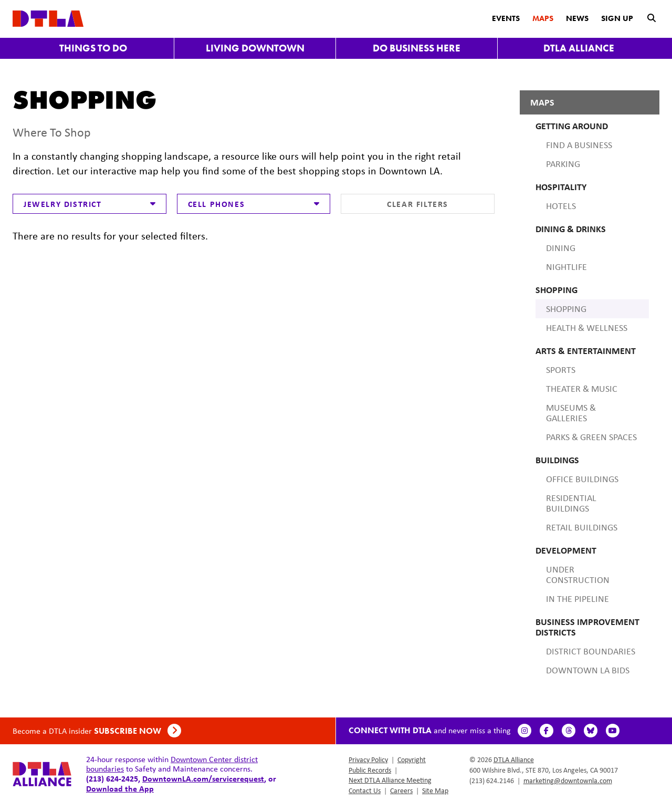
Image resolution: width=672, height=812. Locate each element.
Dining (561, 248)
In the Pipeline (577, 599)
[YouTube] (614, 731)
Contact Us (365, 790)
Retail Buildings (582, 527)
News (577, 18)
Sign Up (617, 18)
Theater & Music (582, 389)
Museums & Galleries (571, 413)
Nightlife (566, 267)
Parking (563, 164)
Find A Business (579, 145)
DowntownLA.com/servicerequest (203, 778)
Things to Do (93, 48)
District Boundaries (591, 651)
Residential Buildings (571, 503)
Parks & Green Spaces (591, 437)
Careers (401, 790)
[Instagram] (526, 731)
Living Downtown (255, 48)
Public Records (370, 770)
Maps (543, 18)
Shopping (566, 309)
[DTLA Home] (48, 18)
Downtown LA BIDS (588, 670)
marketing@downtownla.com (568, 780)
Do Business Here (417, 48)
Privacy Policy (368, 759)
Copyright (412, 759)
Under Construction (578, 575)
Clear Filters (418, 204)
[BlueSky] (592, 731)
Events (506, 18)
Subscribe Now (138, 731)
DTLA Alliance (579, 48)
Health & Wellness (587, 328)
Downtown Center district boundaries (172, 764)
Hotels (561, 206)
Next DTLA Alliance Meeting (390, 780)
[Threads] (570, 731)
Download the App (120, 788)
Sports (561, 370)
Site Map (435, 790)
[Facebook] (548, 731)
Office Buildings (582, 479)
